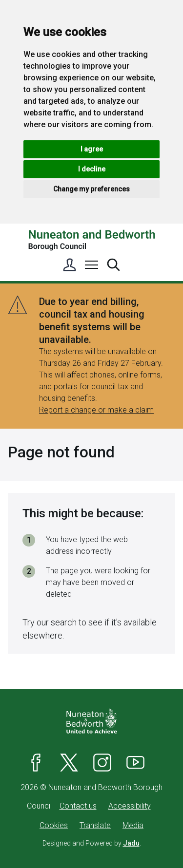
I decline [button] (92, 169)
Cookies (54, 825)
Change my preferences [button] (91, 189)
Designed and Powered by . (92, 843)
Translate (95, 825)
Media (133, 825)
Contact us (78, 806)
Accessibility (130, 806)
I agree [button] (92, 149)
